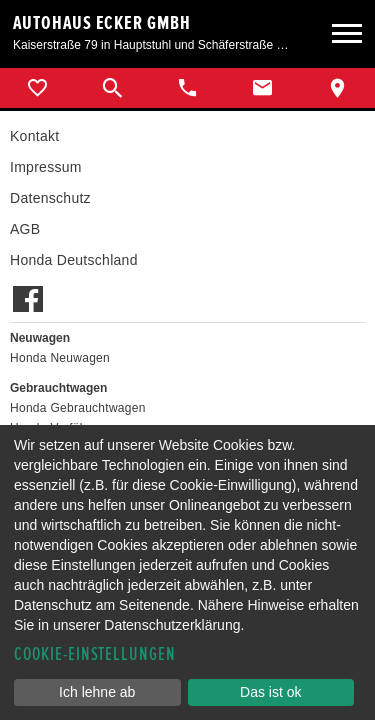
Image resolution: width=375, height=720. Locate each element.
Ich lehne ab (97, 692)
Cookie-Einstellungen (95, 654)
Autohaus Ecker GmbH (102, 23)
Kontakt (34, 136)
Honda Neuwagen (60, 358)
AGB (25, 229)
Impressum (46, 167)
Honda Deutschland (74, 260)
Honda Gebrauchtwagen (78, 408)
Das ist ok (270, 692)
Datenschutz (50, 198)
